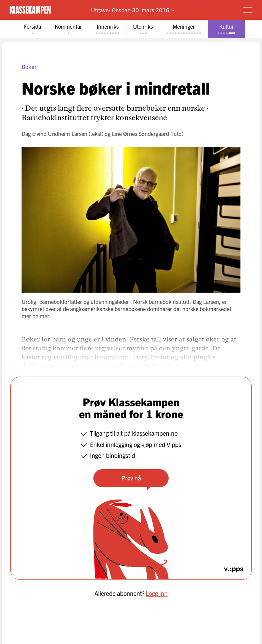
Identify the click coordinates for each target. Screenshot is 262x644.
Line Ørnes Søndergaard (140, 134)
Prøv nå (131, 478)
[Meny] (248, 10)
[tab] (32, 29)
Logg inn (157, 593)
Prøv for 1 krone (208, 10)
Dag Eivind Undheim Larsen (54, 134)
